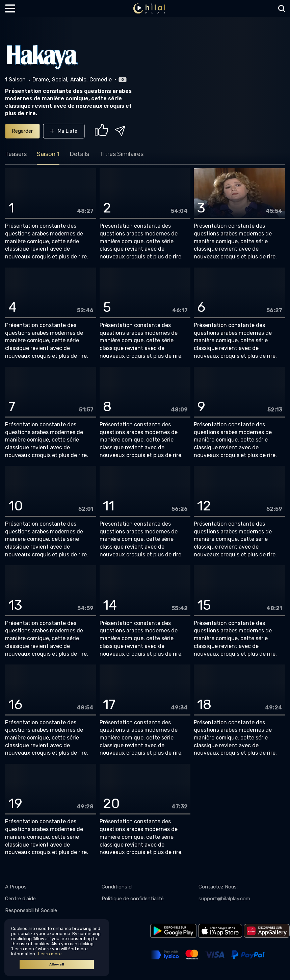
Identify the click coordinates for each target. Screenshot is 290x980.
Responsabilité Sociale (31, 910)
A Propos (16, 887)
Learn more (50, 954)
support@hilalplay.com (224, 899)
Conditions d (117, 887)
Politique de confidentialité (133, 899)
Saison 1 (48, 154)
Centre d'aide (20, 899)
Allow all (57, 964)
